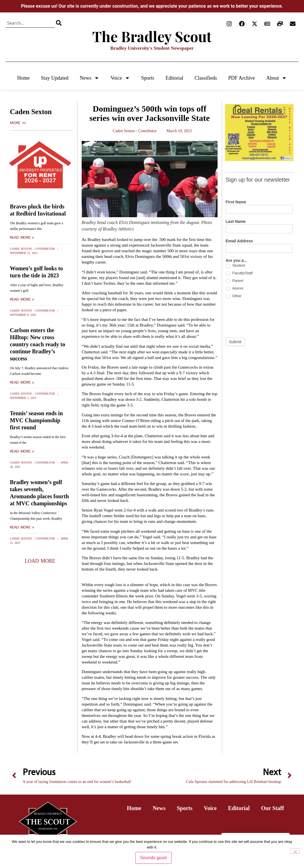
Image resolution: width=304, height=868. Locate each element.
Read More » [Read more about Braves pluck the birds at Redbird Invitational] (22, 238)
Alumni (235, 289)
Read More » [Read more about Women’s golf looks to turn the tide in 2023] (22, 299)
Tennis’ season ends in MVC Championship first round (36, 420)
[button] (40, 561)
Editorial (174, 78)
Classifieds (206, 78)
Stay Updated (55, 78)
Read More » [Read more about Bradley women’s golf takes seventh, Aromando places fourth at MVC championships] (22, 527)
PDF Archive (242, 78)
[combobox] (30, 23)
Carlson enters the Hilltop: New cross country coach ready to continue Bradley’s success (38, 344)
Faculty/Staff (239, 273)
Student (235, 266)
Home (23, 78)
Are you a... (236, 261)
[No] (295, 851)
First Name (236, 202)
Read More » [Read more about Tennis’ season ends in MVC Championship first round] (22, 451)
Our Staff (272, 808)
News (89, 78)
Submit (235, 342)
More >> (18, 123)
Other (234, 296)
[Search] (59, 23)
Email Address (239, 241)
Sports (148, 78)
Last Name (236, 222)
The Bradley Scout (152, 36)
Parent (234, 281)
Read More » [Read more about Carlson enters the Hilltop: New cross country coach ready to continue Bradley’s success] (22, 382)
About (276, 78)
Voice (120, 78)
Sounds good (153, 858)
